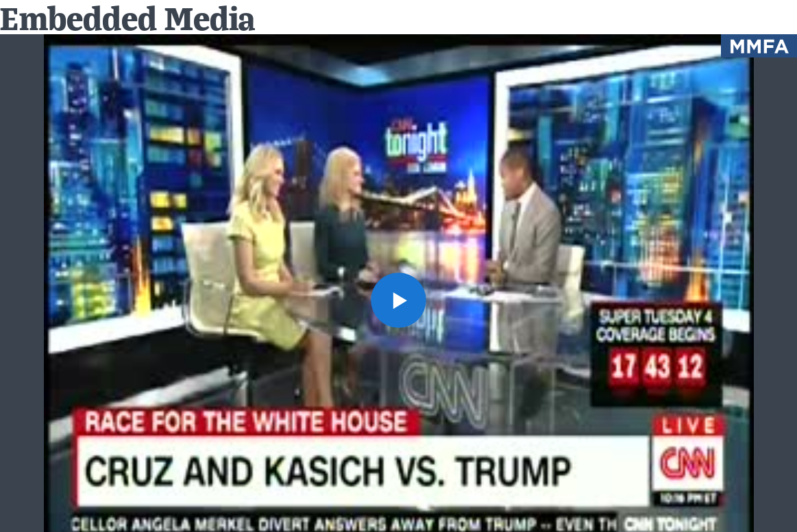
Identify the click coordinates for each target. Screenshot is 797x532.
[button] (398, 300)
